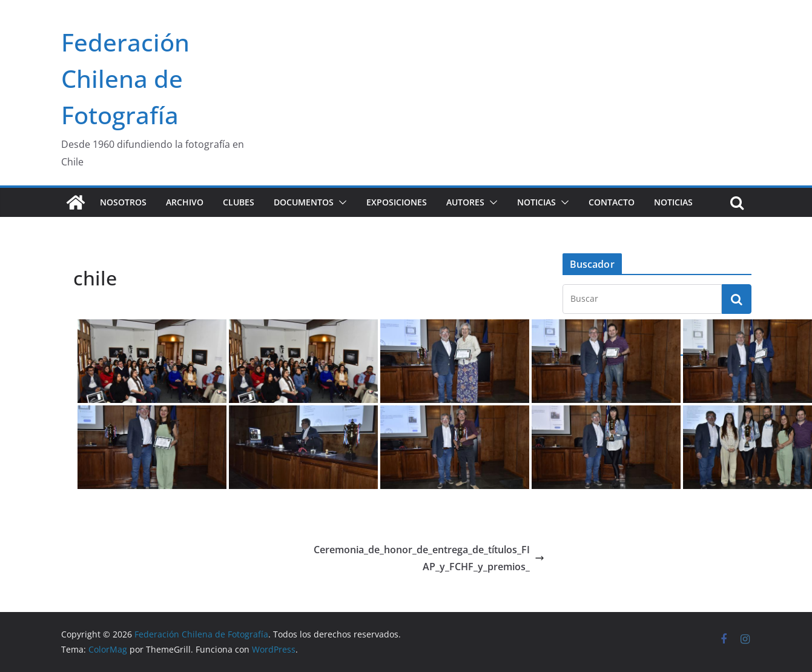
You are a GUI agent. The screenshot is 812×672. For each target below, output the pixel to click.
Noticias (536, 202)
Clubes (239, 202)
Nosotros (123, 202)
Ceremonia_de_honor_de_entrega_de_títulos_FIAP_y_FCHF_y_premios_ (429, 558)
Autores (465, 202)
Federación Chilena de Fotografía (125, 78)
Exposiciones (397, 202)
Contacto (612, 202)
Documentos (304, 202)
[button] (340, 202)
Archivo (185, 202)
